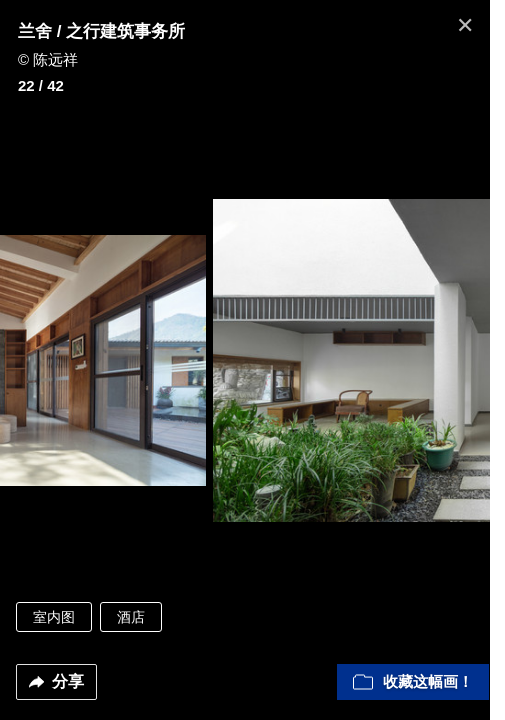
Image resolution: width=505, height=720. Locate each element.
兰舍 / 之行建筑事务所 (101, 31)
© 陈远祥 (48, 59)
